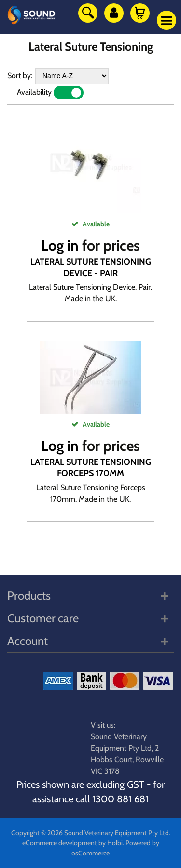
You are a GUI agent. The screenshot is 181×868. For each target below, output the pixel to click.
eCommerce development (60, 843)
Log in (60, 245)
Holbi (115, 843)
